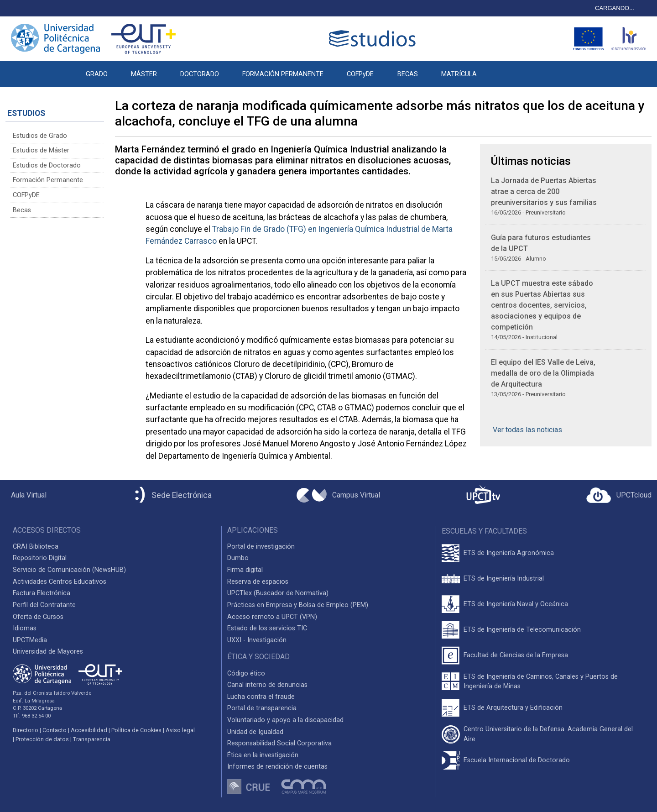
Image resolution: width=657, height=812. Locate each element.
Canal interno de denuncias (267, 685)
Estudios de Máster (41, 150)
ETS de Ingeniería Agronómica (509, 553)
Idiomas (25, 628)
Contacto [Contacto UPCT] (55, 730)
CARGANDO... (615, 8)
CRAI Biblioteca (36, 547)
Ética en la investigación (263, 755)
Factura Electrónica (42, 593)
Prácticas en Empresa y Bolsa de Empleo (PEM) (298, 605)
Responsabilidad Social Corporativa (279, 743)
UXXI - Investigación (257, 640)
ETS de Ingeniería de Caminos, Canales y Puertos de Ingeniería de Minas (541, 682)
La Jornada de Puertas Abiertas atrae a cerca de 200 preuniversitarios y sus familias (544, 191)
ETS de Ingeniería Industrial (504, 579)
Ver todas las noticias (527, 430)
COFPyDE (360, 74)
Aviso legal (180, 730)
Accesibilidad (89, 730)
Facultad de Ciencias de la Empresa (516, 655)
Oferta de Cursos (38, 617)
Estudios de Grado (40, 136)
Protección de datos (42, 739)
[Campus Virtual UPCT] (338, 495)
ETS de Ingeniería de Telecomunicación (522, 630)
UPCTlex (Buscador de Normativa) (278, 593)
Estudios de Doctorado (47, 165)
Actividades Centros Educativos (60, 582)
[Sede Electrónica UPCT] (172, 495)
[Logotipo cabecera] (374, 39)
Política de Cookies (136, 730)
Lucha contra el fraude (261, 697)
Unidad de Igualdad (255, 732)
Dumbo (238, 558)
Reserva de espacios (258, 582)
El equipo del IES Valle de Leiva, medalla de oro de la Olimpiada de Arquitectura (543, 373)
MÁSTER (144, 74)
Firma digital (245, 570)
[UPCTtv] (483, 495)
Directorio (26, 730)
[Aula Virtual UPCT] (26, 495)
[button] (500, 69)
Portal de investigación (261, 547)
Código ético (246, 673)
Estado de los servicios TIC (267, 628)
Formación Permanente (48, 180)
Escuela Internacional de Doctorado (517, 760)
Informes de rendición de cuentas (277, 767)
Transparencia (92, 739)
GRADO (97, 74)
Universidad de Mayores (48, 652)
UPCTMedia (30, 640)
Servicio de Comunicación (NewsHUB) (69, 570)
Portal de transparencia (262, 708)
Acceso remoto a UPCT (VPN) (272, 617)
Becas (22, 210)
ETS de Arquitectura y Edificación (513, 708)
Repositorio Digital (40, 558)
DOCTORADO (200, 74)
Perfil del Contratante (44, 605)
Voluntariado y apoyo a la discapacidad (285, 720)
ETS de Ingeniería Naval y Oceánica (516, 604)
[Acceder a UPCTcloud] (619, 495)
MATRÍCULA (459, 74)
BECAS (408, 74)
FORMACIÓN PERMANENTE (283, 74)
